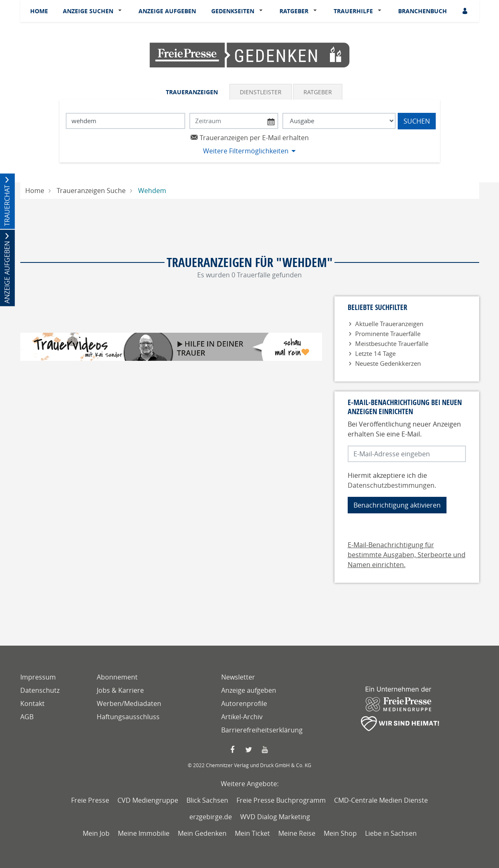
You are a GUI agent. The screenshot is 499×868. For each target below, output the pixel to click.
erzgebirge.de (211, 817)
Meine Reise (297, 833)
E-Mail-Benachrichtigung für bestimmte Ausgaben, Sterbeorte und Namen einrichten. (407, 555)
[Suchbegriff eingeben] (126, 121)
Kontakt (32, 703)
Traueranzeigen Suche (91, 191)
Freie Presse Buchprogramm (281, 800)
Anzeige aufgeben (167, 11)
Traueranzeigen (192, 92)
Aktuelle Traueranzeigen (389, 324)
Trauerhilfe (353, 11)
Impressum (38, 677)
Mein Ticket (252, 833)
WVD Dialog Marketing (275, 817)
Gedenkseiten (233, 11)
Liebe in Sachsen (391, 833)
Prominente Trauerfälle (388, 334)
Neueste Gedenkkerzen (388, 363)
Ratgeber (294, 11)
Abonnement (117, 677)
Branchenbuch (423, 11)
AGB (27, 717)
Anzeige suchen (88, 11)
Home (39, 11)
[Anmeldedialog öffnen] (466, 11)
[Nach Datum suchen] (234, 121)
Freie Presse (90, 800)
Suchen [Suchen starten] (417, 121)
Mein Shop (340, 833)
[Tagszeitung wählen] (339, 121)
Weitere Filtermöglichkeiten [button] (246, 151)
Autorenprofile (244, 703)
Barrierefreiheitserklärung (262, 730)
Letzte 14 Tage (375, 353)
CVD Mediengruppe (148, 800)
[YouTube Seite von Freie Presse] (266, 750)
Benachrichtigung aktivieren (397, 505)
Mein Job (96, 833)
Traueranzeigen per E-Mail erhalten (249, 138)
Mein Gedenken (202, 833)
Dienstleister (261, 92)
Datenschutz (40, 690)
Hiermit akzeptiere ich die (392, 480)
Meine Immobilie (144, 833)
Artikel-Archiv (242, 717)
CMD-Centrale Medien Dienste (381, 800)
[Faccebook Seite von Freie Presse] (233, 750)
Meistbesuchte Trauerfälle (392, 343)
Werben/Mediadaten (129, 703)
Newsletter (238, 677)
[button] (122, 11)
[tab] (192, 92)
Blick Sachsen (207, 800)
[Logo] (250, 55)
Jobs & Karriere (120, 690)
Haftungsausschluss (128, 717)
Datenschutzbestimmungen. (392, 485)
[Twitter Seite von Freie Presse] (249, 750)
